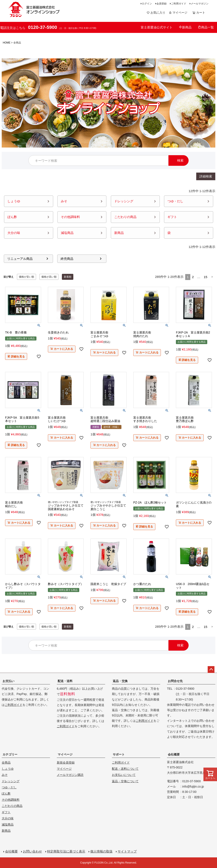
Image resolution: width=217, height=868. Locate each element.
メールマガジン (200, 4)
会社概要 (174, 754)
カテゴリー (10, 754)
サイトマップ (127, 851)
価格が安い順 (26, 277)
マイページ (178, 13)
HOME (7, 43)
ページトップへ (211, 670)
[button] (212, 277)
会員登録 (161, 4)
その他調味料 (11, 800)
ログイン (147, 4)
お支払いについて (124, 775)
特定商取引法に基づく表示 (66, 851)
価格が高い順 (49, 277)
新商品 (185, 27)
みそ (5, 775)
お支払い (8, 681)
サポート (119, 754)
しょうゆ (8, 769)
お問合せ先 (175, 681)
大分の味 (8, 818)
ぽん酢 (6, 793)
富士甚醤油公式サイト (157, 27)
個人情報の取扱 (101, 851)
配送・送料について (125, 769)
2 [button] (193, 277)
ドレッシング (11, 781)
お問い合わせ (32, 851)
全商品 (6, 762)
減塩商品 (8, 824)
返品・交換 (120, 681)
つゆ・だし (9, 787)
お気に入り (156, 13)
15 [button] (205, 277)
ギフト (6, 812)
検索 (180, 160)
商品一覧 (206, 27)
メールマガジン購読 (70, 775)
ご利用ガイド (179, 4)
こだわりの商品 (12, 806)
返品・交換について (125, 781)
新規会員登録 (66, 762)
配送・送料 (65, 681)
